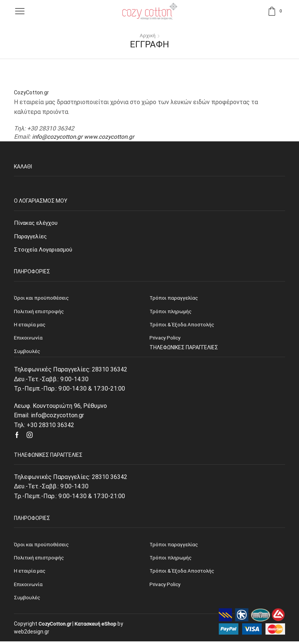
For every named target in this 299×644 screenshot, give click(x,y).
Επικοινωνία (29, 586)
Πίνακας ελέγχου (37, 223)
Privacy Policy (166, 586)
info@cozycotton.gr (58, 137)
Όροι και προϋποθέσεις (42, 546)
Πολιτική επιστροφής (41, 559)
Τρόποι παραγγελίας (175, 546)
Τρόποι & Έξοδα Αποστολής (183, 573)
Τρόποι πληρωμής (172, 559)
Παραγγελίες (32, 236)
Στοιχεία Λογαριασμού (44, 250)
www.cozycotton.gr (111, 137)
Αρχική (147, 35)
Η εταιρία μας (31, 573)
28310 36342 (110, 371)
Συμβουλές (27, 600)
